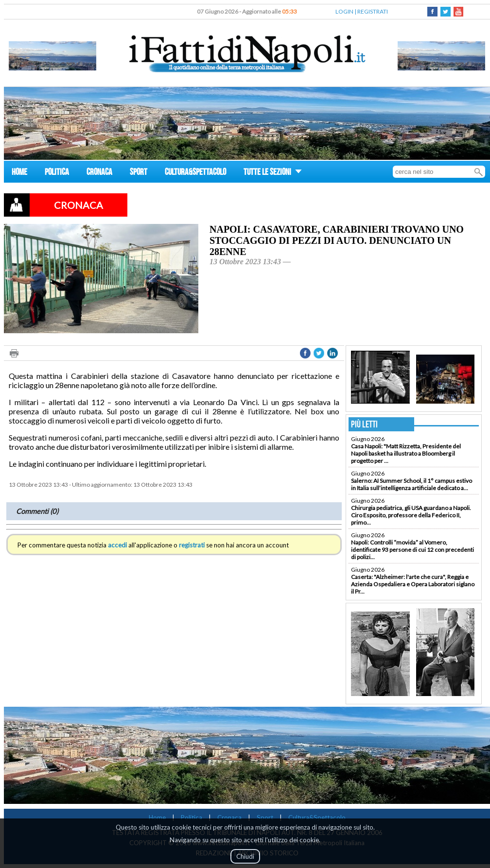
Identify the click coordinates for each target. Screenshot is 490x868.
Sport (265, 817)
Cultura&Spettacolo (317, 817)
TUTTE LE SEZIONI (273, 173)
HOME (19, 173)
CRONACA (99, 173)
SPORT (139, 173)
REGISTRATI (373, 11)
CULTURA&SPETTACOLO (195, 173)
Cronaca (229, 817)
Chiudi (245, 856)
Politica (192, 817)
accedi (117, 545)
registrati (192, 545)
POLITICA (57, 173)
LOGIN (344, 11)
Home (157, 817)
